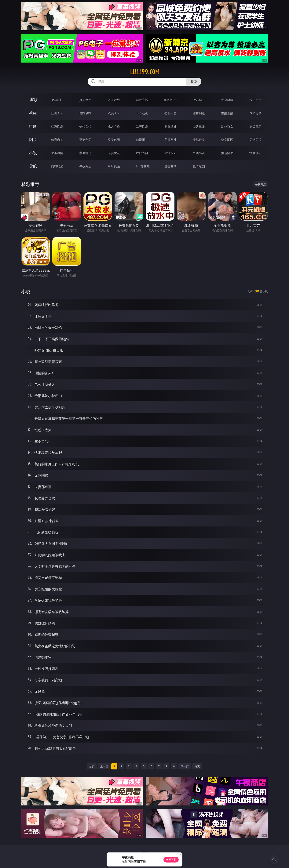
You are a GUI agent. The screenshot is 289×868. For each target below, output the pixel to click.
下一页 (185, 766)
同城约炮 (57, 166)
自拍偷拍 (85, 113)
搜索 (194, 82)
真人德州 (85, 100)
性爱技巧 (255, 153)
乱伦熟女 (227, 126)
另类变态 (255, 126)
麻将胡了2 (170, 100)
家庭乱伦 (85, 153)
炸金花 (199, 100)
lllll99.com (144, 72)
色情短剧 (199, 166)
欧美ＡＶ (114, 113)
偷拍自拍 (85, 126)
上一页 (104, 766)
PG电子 (57, 100)
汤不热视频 (142, 166)
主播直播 (227, 113)
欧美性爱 (142, 126)
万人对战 (114, 100)
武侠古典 (142, 153)
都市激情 (57, 153)
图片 (33, 140)
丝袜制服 (199, 113)
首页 (92, 766)
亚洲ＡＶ (57, 113)
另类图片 (255, 140)
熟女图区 (227, 140)
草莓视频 (114, 166)
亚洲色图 (85, 140)
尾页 (197, 766)
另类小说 (199, 153)
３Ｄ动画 (142, 113)
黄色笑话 (227, 153)
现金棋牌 (227, 100)
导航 (33, 166)
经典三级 (199, 126)
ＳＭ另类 (255, 113)
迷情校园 (170, 153)
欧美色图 (114, 140)
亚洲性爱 (57, 126)
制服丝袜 (170, 126)
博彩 (33, 100)
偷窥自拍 (57, 140)
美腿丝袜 (170, 140)
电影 (33, 126)
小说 (33, 153)
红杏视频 (170, 166)
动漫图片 (142, 140)
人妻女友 (114, 153)
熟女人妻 (170, 113)
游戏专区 (142, 100)
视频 (33, 113)
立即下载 (171, 860)
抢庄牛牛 (255, 100)
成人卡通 (114, 126)
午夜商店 (85, 166)
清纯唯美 (199, 140)
